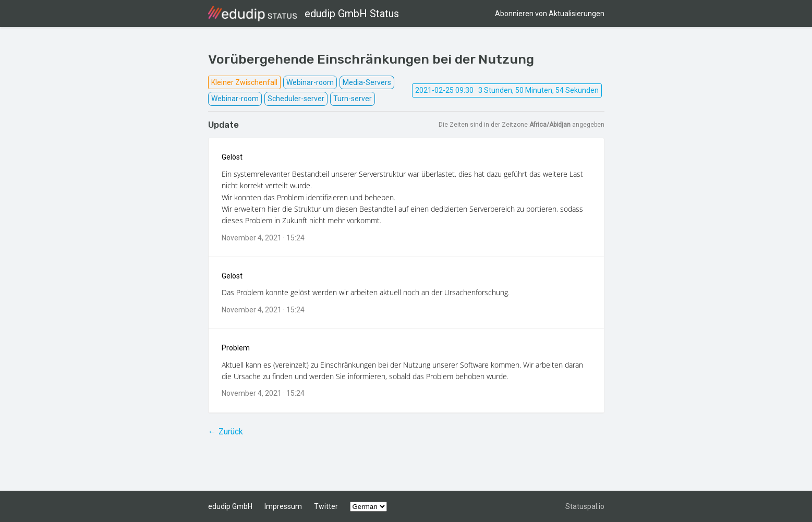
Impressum (283, 506)
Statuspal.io (585, 506)
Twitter (326, 506)
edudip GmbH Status (304, 14)
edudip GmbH (230, 506)
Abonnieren (550, 14)
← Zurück (226, 432)
